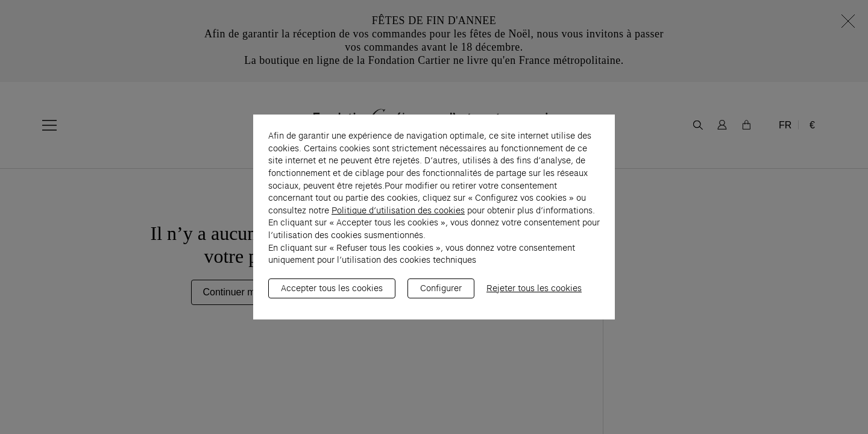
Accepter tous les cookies (332, 294)
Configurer (441, 294)
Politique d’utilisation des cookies (398, 216)
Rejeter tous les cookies (534, 294)
